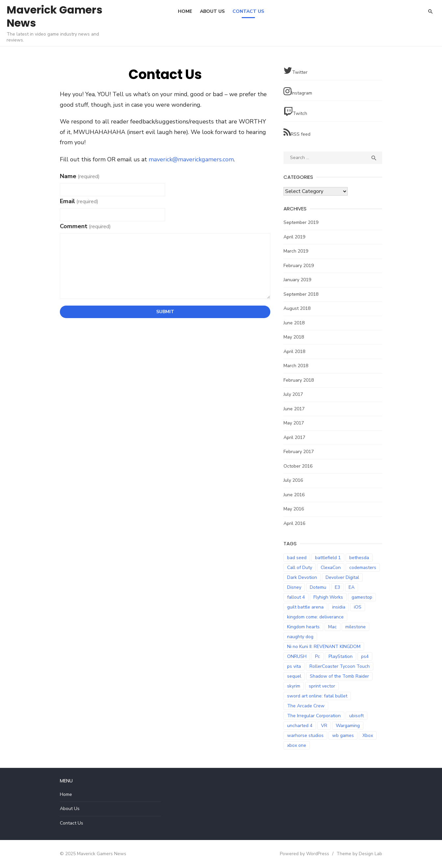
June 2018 (294, 323)
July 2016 (293, 480)
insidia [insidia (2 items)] (339, 607)
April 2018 (294, 352)
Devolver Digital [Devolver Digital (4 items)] (342, 577)
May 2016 (294, 509)
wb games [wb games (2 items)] (343, 735)
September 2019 (301, 222)
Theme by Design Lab (359, 854)
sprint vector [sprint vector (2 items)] (322, 686)
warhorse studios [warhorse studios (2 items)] (305, 735)
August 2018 (297, 308)
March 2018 (296, 366)
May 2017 (294, 423)
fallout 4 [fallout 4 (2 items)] (296, 597)
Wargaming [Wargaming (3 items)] (348, 726)
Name (80, 176)
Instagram (298, 91)
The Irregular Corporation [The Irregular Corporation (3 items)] (314, 716)
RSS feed (297, 133)
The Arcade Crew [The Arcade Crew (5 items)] (306, 706)
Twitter (295, 71)
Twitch (295, 112)
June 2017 (294, 409)
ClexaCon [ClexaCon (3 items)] (331, 568)
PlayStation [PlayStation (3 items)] (341, 656)
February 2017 (299, 452)
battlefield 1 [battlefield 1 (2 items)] (328, 558)
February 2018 (299, 380)
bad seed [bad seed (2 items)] (297, 558)
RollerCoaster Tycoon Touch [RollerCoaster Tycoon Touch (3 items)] (340, 666)
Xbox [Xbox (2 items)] (368, 735)
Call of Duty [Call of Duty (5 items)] (300, 568)
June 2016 (294, 495)
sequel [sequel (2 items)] (294, 676)
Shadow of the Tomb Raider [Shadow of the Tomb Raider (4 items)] (339, 676)
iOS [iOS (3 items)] (358, 607)
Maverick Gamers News (54, 16)
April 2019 (294, 237)
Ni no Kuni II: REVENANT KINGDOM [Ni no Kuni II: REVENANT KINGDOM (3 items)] (324, 647)
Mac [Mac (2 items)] (332, 627)
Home (185, 11)
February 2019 (299, 266)
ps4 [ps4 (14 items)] (365, 656)
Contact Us (248, 11)
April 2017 (294, 437)
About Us (212, 11)
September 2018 (301, 294)
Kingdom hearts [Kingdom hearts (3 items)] (303, 627)
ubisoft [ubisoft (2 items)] (356, 716)
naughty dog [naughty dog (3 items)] (300, 637)
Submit (165, 312)
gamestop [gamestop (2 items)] (362, 597)
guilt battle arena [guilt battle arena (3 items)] (305, 607)
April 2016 (294, 523)
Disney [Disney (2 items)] (294, 587)
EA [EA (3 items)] (352, 587)
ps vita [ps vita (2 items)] (294, 666)
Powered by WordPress (305, 854)
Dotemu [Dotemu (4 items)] (318, 587)
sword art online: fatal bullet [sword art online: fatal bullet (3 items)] (317, 696)
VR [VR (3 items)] (324, 726)
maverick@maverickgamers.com (191, 159)
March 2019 (296, 251)
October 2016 (298, 466)
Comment (85, 226)
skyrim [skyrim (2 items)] (294, 686)
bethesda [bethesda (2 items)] (359, 558)
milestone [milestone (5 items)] (356, 627)
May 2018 (294, 337)
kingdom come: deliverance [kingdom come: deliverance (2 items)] (315, 617)
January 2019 (297, 280)
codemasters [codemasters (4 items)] (363, 568)
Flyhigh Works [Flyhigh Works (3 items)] (328, 597)
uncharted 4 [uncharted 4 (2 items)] (300, 726)
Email (79, 201)
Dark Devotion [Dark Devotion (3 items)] (302, 577)
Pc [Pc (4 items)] (318, 656)
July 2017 (293, 394)
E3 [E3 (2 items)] (337, 587)
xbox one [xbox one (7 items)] (297, 745)
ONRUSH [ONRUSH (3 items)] (297, 656)
